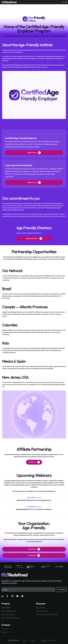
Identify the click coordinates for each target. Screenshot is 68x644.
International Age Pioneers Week (47, 614)
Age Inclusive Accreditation (10, 618)
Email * (5, 590)
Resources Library (42, 611)
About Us (5, 629)
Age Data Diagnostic (8, 614)
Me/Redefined (6, 608)
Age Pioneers (41, 608)
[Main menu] (64, 2)
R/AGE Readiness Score (9, 611)
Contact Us (5, 632)
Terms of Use (25, 641)
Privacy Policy (33, 641)
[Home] (9, 2)
